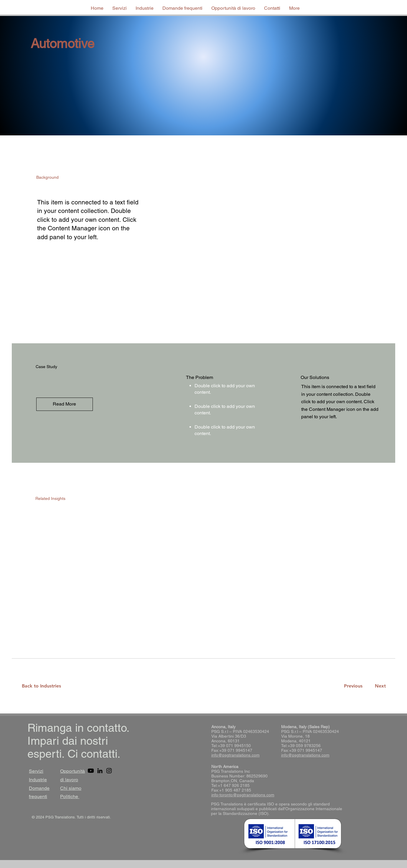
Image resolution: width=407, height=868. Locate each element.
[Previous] (353, 686)
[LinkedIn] (100, 771)
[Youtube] (91, 771)
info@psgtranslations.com (235, 755)
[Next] (379, 686)
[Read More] (65, 404)
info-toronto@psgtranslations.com (243, 795)
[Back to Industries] (45, 686)
